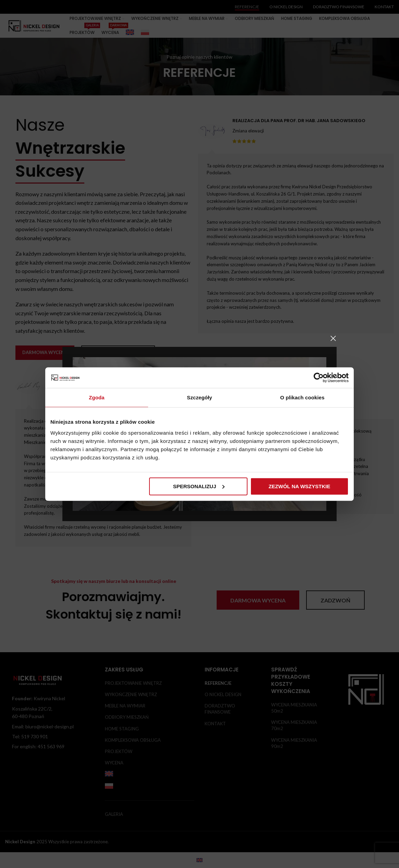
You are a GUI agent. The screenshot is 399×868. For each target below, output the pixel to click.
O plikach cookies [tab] (302, 397)
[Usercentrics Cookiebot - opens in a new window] (319, 378)
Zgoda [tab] (97, 397)
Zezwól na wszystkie (299, 486)
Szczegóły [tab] (199, 397)
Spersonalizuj (199, 486)
